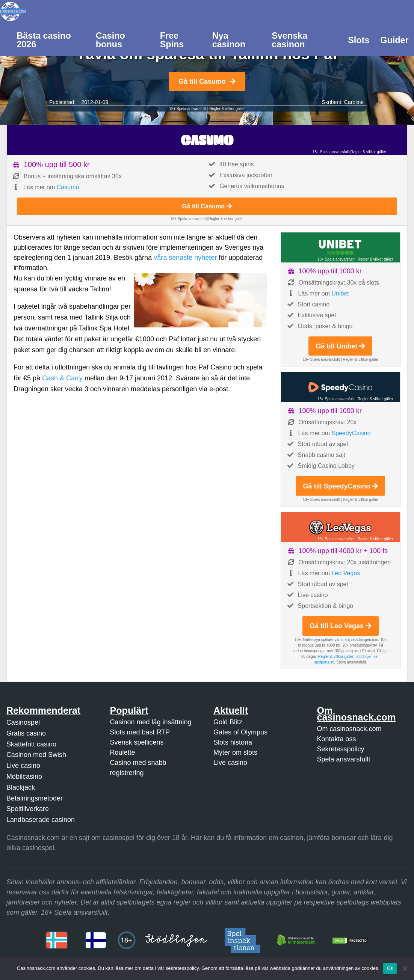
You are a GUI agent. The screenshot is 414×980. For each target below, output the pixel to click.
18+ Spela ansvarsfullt (188, 109)
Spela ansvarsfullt (343, 759)
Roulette (122, 752)
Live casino (23, 766)
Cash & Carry (62, 378)
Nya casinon (229, 40)
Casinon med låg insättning (150, 722)
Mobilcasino (24, 776)
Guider (394, 40)
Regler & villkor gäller (227, 109)
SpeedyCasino (351, 433)
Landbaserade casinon (41, 820)
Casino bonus (110, 40)
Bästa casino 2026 (44, 40)
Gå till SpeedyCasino (340, 486)
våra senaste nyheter (185, 258)
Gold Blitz (228, 722)
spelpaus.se (324, 662)
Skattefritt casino (31, 744)
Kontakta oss (336, 739)
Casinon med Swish (36, 755)
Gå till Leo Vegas (341, 626)
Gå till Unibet (340, 346)
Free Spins (172, 40)
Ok (390, 968)
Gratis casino (26, 733)
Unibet (340, 293)
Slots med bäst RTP (140, 732)
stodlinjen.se (367, 657)
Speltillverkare (28, 809)
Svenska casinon (289, 40)
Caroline (354, 102)
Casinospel (23, 722)
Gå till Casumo (207, 81)
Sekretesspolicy (340, 749)
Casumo (68, 187)
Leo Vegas (346, 573)
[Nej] (405, 968)
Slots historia (233, 742)
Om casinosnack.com (349, 729)
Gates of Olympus (240, 732)
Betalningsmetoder (35, 798)
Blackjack (21, 787)
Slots (359, 40)
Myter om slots (235, 752)
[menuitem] (51, 39)
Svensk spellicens (137, 742)
